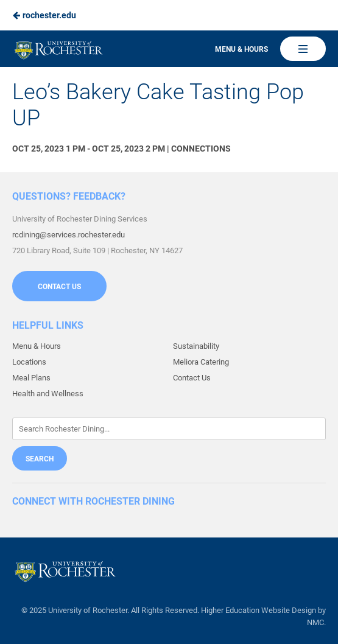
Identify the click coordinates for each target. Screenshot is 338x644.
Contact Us (59, 287)
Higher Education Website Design (259, 610)
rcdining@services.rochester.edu (69, 235)
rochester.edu (44, 15)
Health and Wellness (48, 394)
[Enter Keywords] (169, 429)
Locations (29, 362)
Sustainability (196, 346)
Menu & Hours (241, 49)
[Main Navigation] (303, 49)
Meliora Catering (201, 362)
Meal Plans (31, 378)
